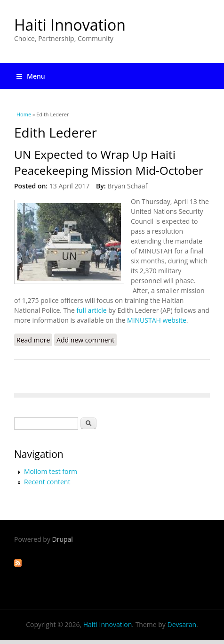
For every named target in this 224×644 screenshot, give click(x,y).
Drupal (63, 539)
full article (91, 310)
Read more (34, 341)
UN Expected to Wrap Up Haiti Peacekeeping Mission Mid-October (109, 162)
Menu (31, 76)
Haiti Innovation (70, 25)
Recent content (47, 482)
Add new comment (85, 340)
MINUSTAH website (157, 320)
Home (24, 114)
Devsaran (182, 624)
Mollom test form (51, 471)
